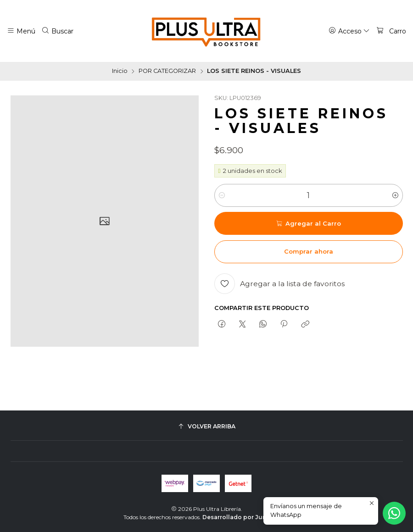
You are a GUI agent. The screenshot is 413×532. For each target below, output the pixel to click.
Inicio (120, 71)
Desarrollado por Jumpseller (246, 517)
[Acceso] (349, 31)
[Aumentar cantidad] (395, 195)
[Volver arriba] (207, 427)
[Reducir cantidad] (222, 195)
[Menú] (21, 31)
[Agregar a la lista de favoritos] (279, 284)
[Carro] (391, 31)
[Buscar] (58, 31)
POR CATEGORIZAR (167, 71)
